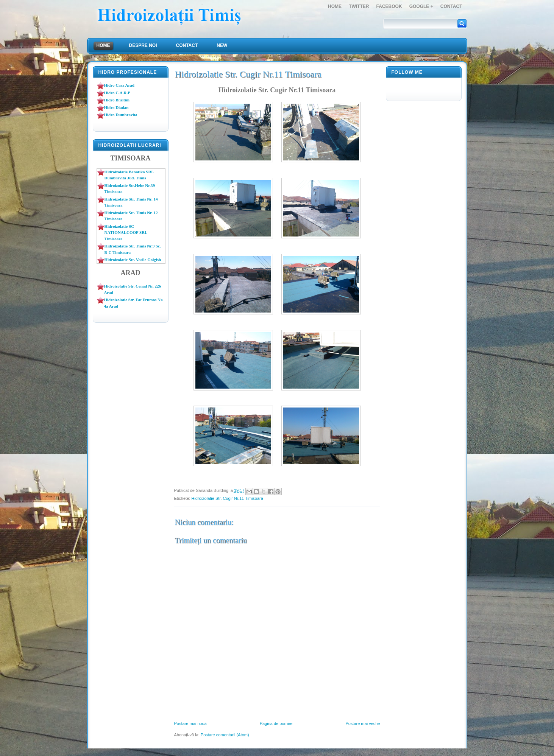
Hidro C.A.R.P (117, 93)
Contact (451, 6)
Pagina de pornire (276, 723)
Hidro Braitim (117, 100)
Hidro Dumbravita (121, 115)
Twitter (359, 6)
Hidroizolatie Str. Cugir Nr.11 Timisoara (227, 498)
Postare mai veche (363, 723)
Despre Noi (143, 45)
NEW (222, 45)
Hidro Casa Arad (119, 85)
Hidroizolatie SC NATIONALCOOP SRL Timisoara (126, 233)
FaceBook (389, 6)
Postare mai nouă (190, 723)
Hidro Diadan (116, 107)
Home (335, 6)
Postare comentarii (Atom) (225, 735)
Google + (421, 6)
